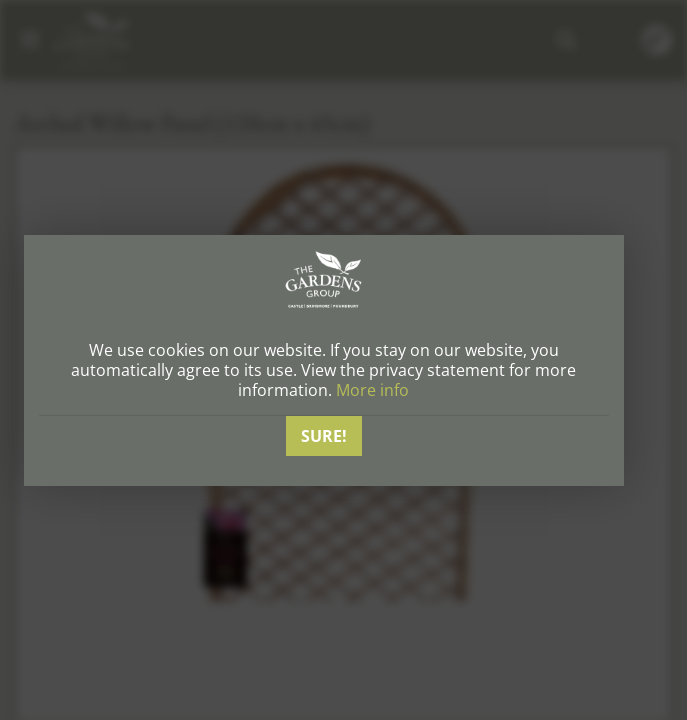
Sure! (324, 436)
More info (372, 390)
